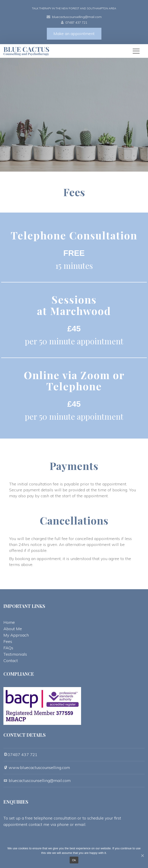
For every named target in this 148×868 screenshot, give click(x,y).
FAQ (8, 648)
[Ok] (142, 855)
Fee (8, 641)
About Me (13, 629)
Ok (74, 860)
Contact (11, 661)
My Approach (16, 635)
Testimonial (15, 654)
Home (9, 622)
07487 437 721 (76, 23)
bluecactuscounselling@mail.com (77, 17)
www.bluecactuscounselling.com (39, 768)
